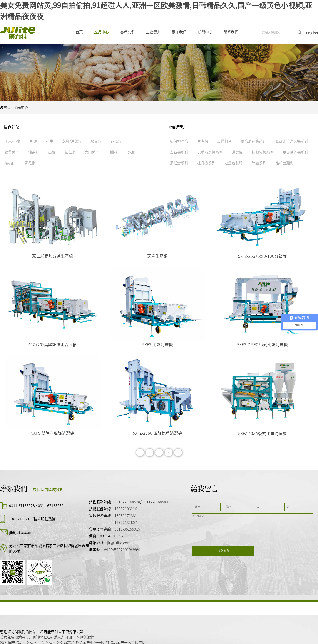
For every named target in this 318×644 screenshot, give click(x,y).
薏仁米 (70, 152)
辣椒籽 (114, 152)
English (312, 33)
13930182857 (126, 522)
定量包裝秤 (234, 163)
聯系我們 (231, 32)
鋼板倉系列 (179, 163)
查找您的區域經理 (48, 490)
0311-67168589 (51, 506)
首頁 (79, 32)
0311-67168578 (22, 506)
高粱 (52, 152)
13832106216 (20, 519)
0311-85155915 (127, 529)
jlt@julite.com (21, 532)
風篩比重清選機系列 (292, 141)
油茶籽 (34, 152)
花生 (50, 141)
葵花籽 (96, 141)
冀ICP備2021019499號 (122, 550)
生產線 (203, 141)
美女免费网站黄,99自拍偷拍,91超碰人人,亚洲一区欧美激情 (47, 637)
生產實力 (153, 32)
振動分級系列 (263, 152)
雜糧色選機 (284, 163)
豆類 (33, 141)
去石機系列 (179, 152)
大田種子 (92, 152)
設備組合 (224, 141)
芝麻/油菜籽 (72, 141)
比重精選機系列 (210, 152)
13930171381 (126, 516)
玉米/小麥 (12, 141)
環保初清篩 (179, 141)
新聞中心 (205, 32)
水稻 (132, 152)
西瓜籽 (116, 141)
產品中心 (102, 32)
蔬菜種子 (12, 152)
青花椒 (30, 163)
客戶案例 (127, 32)
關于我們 (179, 32)
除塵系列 (259, 163)
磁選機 (237, 152)
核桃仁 (10, 163)
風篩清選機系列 (253, 141)
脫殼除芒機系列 (295, 152)
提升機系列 (206, 163)
